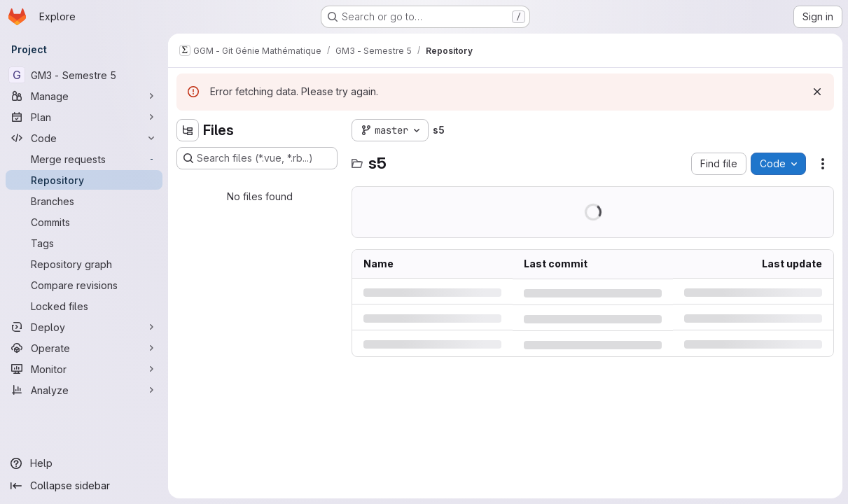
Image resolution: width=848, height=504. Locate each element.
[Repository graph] (84, 264)
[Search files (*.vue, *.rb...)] (257, 158)
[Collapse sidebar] (84, 486)
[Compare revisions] (84, 285)
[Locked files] (84, 306)
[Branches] (84, 201)
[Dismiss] (817, 92)
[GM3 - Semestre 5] (84, 75)
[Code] (84, 138)
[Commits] (84, 222)
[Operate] (84, 348)
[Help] (84, 463)
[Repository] (84, 180)
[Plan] (84, 117)
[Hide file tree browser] (188, 130)
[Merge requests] (84, 159)
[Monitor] (84, 369)
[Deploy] (84, 327)
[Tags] (84, 243)
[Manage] (84, 96)
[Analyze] (84, 390)
